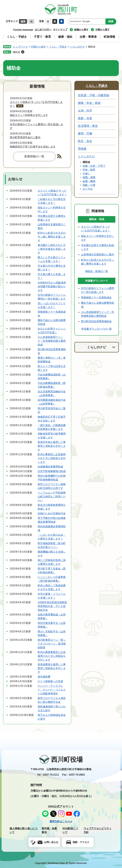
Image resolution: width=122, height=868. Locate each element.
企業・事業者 (88, 37)
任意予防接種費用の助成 (52, 471)
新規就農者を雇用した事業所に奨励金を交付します (52, 668)
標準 (23, 22)
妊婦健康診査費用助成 (50, 467)
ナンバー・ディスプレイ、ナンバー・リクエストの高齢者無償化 (52, 690)
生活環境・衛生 (88, 126)
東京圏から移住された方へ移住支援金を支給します (52, 249)
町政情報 (109, 37)
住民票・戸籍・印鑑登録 (94, 95)
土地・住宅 (85, 111)
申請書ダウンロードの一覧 (97, 329)
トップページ (20, 47)
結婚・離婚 (89, 181)
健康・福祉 (65, 37)
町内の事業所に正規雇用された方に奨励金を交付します (52, 458)
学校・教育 (89, 170)
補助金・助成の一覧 (97, 271)
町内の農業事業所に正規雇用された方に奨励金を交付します (52, 656)
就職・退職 (89, 177)
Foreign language (23, 30)
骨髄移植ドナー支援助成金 (96, 297)
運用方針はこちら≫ (61, 821)
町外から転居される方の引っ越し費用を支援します (52, 237)
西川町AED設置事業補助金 (96, 321)
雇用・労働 (85, 134)
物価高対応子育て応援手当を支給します (33, 147)
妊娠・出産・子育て (94, 166)
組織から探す (81, 30)
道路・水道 (85, 118)
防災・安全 (85, 141)
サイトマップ (60, 30)
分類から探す (102, 30)
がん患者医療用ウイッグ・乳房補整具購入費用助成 (52, 341)
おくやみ (88, 189)
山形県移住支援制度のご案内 (98, 255)
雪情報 (82, 149)
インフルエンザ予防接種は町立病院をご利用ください (52, 497)
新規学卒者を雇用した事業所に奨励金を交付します (52, 446)
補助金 (17, 52)
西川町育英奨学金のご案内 (25, 137)
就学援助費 (44, 677)
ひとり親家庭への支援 (50, 681)
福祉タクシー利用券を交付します (29, 115)
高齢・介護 (89, 185)
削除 (23, 52)
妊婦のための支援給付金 (52, 513)
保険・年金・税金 (89, 103)
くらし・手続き (17, 37)
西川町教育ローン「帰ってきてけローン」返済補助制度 (52, 644)
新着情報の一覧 (34, 156)
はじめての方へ (43, 30)
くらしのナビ (77, 47)
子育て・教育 (42, 37)
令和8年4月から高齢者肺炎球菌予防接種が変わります (52, 286)
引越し (86, 174)
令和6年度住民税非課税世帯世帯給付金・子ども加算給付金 (52, 606)
